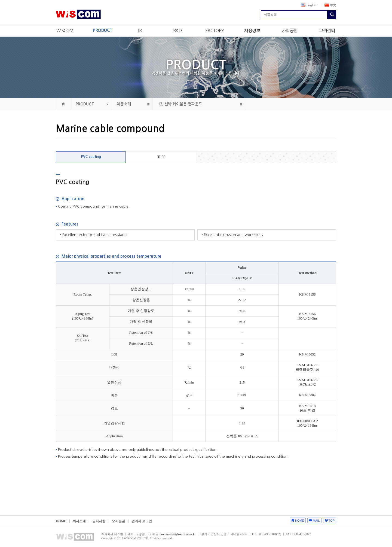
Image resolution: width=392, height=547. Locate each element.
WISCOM (65, 31)
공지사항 (99, 521)
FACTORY (215, 31)
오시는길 (118, 521)
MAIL (316, 521)
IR (140, 31)
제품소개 (124, 104)
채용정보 (252, 31)
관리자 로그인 (142, 521)
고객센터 (327, 31)
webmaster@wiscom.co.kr (178, 534)
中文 (330, 5)
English (309, 5)
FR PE (161, 157)
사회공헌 (290, 31)
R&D (177, 31)
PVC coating (91, 157)
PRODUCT (102, 30)
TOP (332, 521)
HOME (61, 521)
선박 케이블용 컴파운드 (180, 104)
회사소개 (79, 521)
